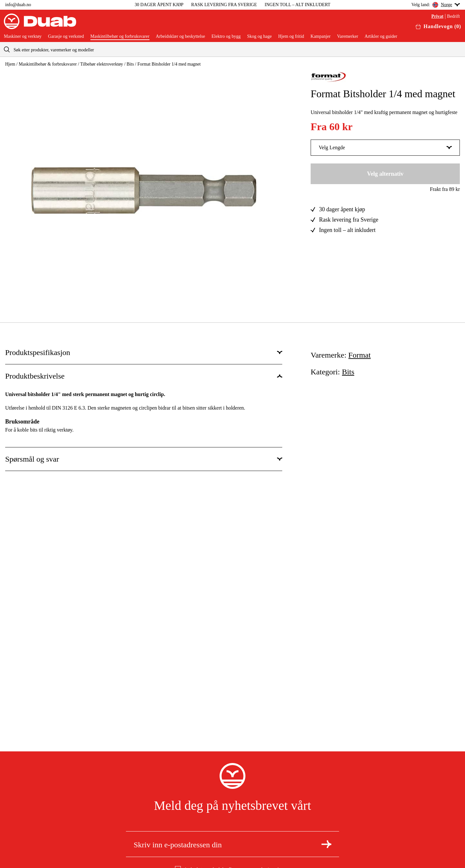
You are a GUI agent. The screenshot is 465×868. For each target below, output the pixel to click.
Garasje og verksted (66, 37)
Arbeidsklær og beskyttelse (181, 37)
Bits (130, 64)
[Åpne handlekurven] (438, 26)
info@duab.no (18, 5)
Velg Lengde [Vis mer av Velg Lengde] (385, 147)
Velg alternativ (385, 174)
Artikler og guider (381, 37)
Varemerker (348, 37)
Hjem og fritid (291, 37)
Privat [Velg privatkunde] (437, 16)
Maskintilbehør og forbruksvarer (120, 37)
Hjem (10, 64)
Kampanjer (321, 37)
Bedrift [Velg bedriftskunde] (453, 16)
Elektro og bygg (226, 37)
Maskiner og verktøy (23, 37)
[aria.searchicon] (7, 49)
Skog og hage (259, 37)
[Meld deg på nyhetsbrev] (326, 844)
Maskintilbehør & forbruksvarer (48, 64)
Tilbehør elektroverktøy (102, 64)
